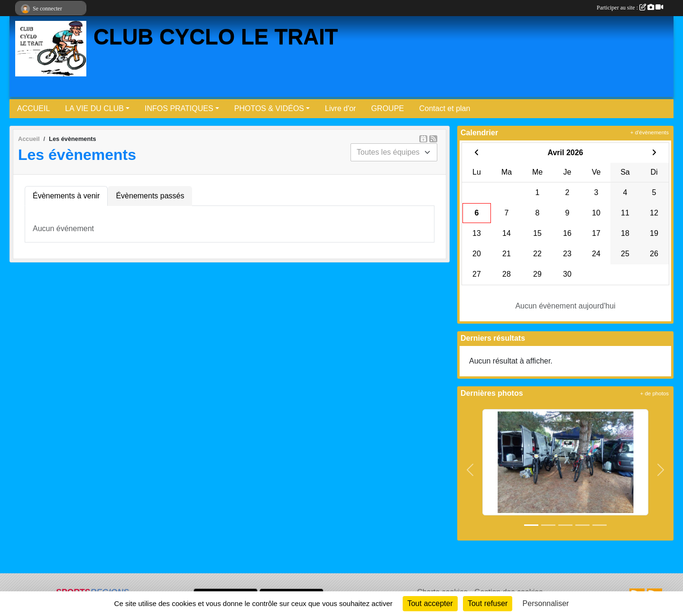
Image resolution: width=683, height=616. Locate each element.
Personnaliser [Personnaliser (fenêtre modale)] (546, 603)
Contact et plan (445, 108)
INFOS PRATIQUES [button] (179, 108)
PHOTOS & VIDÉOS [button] (269, 108)
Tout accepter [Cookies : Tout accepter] (430, 603)
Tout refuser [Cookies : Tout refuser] (488, 603)
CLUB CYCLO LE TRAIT (216, 37)
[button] (470, 470)
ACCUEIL (33, 108)
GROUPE (387, 108)
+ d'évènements (650, 132)
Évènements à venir (66, 196)
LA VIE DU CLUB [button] (94, 108)
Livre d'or (340, 108)
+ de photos (655, 393)
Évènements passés (150, 196)
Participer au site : (630, 8)
